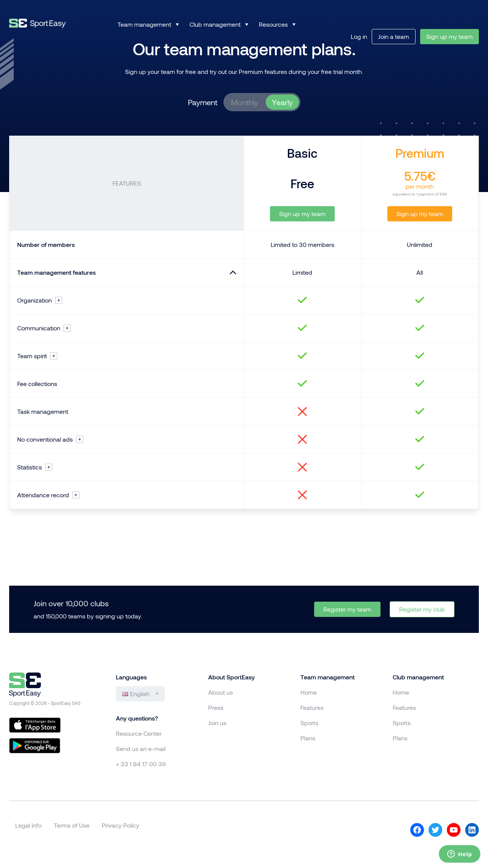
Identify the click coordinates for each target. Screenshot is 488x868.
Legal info (28, 825)
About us (221, 692)
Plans (308, 738)
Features (312, 707)
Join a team (394, 36)
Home (309, 692)
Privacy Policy (120, 825)
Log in (359, 36)
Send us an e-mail (141, 749)
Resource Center (139, 733)
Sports (309, 723)
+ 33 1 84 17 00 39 (141, 764)
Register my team (347, 609)
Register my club (422, 609)
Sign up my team (449, 36)
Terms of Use (72, 825)
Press (216, 707)
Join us (217, 723)
